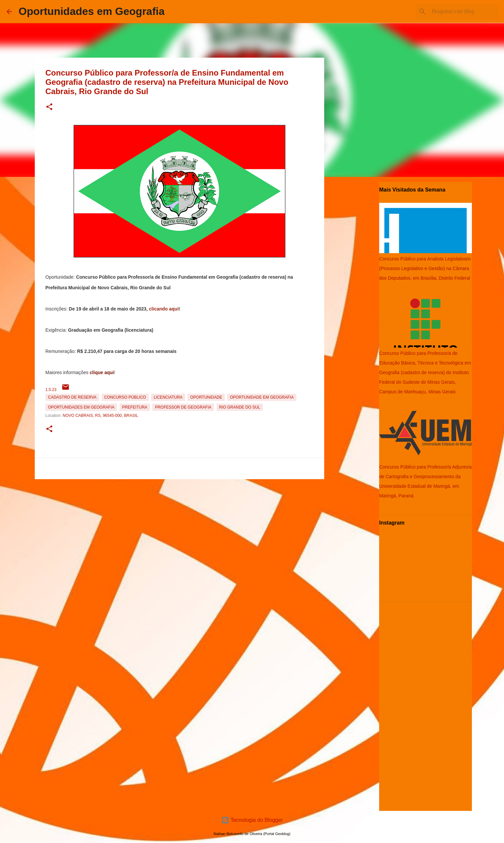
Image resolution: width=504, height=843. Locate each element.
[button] (49, 107)
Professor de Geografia (183, 407)
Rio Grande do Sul (240, 407)
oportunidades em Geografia (81, 407)
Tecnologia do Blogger (252, 820)
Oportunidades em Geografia (92, 11)
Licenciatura (168, 397)
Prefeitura (135, 407)
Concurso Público (125, 397)
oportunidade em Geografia (262, 397)
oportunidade (206, 397)
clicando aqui (164, 309)
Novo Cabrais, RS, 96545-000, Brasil (100, 416)
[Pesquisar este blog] (464, 12)
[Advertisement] (179, 528)
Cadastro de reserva (72, 397)
